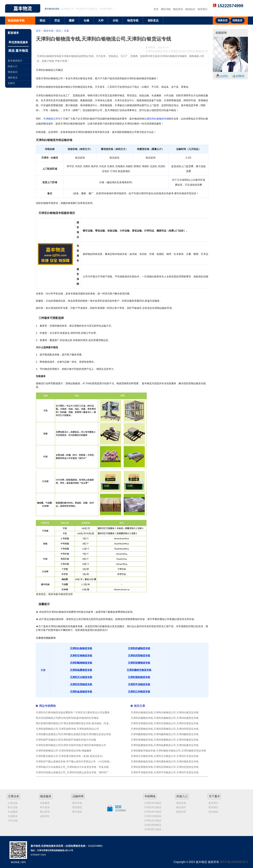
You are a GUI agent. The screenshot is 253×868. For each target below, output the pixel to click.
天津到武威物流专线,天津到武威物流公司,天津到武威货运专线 (165, 718)
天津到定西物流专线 (81, 684)
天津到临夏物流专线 (81, 670)
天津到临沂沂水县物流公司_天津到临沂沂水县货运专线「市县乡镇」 (73, 767)
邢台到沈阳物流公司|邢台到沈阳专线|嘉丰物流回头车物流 (67, 718)
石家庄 (11, 83)
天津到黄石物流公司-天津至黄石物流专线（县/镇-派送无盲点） (70, 756)
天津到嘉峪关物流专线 (139, 670)
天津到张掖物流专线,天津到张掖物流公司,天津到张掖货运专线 (165, 740)
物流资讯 (178, 9)
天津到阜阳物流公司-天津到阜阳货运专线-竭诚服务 (64, 751)
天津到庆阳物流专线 (139, 655)
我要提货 (237, 20)
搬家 (72, 20)
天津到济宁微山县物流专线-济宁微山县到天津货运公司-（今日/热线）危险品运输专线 (82, 761)
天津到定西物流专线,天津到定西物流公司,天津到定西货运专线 (165, 767)
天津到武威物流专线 (139, 648)
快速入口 (13, 66)
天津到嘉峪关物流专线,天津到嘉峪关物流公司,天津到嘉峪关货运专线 (168, 751)
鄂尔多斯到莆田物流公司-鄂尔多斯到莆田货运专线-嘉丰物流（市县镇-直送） (78, 723)
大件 (101, 20)
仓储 (86, 20)
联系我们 (203, 9)
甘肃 (66, 31)
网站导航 (166, 9)
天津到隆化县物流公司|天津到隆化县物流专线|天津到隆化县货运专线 (73, 734)
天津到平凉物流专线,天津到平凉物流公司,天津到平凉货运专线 (165, 772)
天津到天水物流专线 (81, 677)
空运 (57, 20)
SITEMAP (35, 855)
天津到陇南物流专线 (81, 663)
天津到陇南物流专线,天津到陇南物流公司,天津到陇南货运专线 (165, 734)
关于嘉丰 (214, 796)
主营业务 (14, 796)
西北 (59, 31)
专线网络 (150, 796)
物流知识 (190, 9)
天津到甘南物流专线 (81, 655)
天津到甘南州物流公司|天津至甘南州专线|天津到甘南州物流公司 (71, 745)
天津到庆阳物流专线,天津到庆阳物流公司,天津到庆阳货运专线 (165, 729)
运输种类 (78, 796)
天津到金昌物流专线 (81, 692)
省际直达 (153, 20)
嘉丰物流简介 (15, 61)
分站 (115, 20)
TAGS (43, 855)
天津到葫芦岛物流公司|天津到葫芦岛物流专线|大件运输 (66, 740)
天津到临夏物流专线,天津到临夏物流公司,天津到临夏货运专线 (165, 745)
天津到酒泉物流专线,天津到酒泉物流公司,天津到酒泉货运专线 (165, 761)
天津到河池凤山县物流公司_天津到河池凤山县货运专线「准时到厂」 (73, 772)
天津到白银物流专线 (81, 648)
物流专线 (133, 20)
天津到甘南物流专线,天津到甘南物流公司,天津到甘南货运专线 (165, 723)
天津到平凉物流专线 (139, 684)
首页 (156, 9)
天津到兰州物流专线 (139, 692)
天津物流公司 (51, 119)
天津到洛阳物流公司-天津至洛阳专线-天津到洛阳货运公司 (67, 729)
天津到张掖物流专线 (139, 663)
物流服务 (46, 796)
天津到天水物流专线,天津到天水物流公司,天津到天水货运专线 (165, 756)
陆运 (43, 20)
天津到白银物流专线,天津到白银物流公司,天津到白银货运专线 (165, 712)
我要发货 (223, 20)
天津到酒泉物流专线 (139, 677)
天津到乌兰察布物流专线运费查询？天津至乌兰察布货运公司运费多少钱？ (76, 712)
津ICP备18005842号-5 (234, 862)
